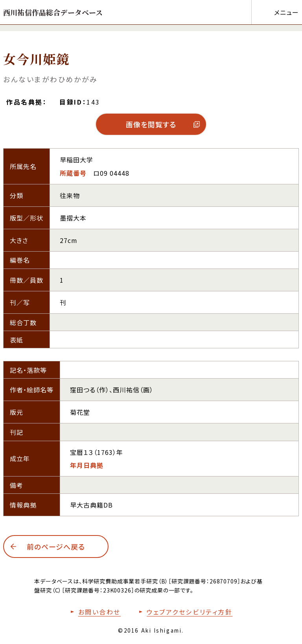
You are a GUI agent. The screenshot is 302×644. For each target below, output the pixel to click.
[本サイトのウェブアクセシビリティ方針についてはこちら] (184, 612)
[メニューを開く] (275, 12)
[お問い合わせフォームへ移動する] (94, 612)
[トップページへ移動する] (53, 12)
